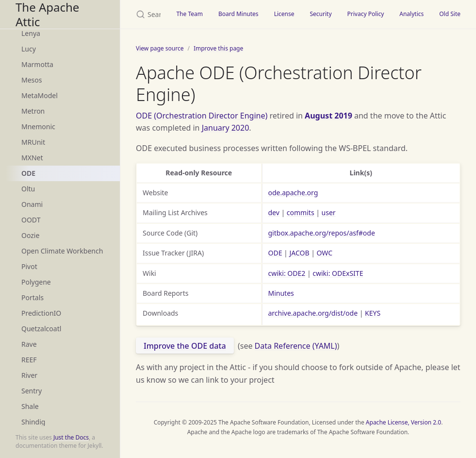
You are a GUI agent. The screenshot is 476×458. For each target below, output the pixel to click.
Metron (33, 111)
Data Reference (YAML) (296, 346)
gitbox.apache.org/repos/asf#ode (322, 233)
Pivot (29, 266)
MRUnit (33, 142)
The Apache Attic (47, 14)
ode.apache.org (293, 193)
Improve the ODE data (185, 346)
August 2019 (328, 116)
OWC (325, 253)
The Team (189, 14)
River (29, 375)
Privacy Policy (366, 14)
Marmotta (37, 64)
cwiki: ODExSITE (338, 273)
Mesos (32, 80)
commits (301, 212)
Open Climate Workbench (62, 251)
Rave (29, 344)
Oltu (28, 189)
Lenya (31, 33)
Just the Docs (71, 437)
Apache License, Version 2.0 (403, 422)
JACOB (299, 253)
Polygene (36, 282)
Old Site (450, 14)
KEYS (373, 313)
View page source (160, 48)
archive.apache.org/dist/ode (313, 313)
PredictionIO (41, 313)
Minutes (281, 293)
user (329, 212)
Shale (30, 406)
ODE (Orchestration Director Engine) (202, 116)
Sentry (32, 391)
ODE (28, 173)
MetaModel (40, 95)
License (284, 14)
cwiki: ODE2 (287, 273)
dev (274, 212)
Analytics (411, 14)
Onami (32, 204)
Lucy (29, 49)
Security (320, 14)
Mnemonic (38, 127)
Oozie (30, 235)
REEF (29, 360)
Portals (33, 297)
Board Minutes (238, 14)
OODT (31, 220)
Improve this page (218, 48)
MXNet (32, 158)
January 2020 (226, 128)
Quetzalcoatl (41, 329)
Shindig (33, 422)
